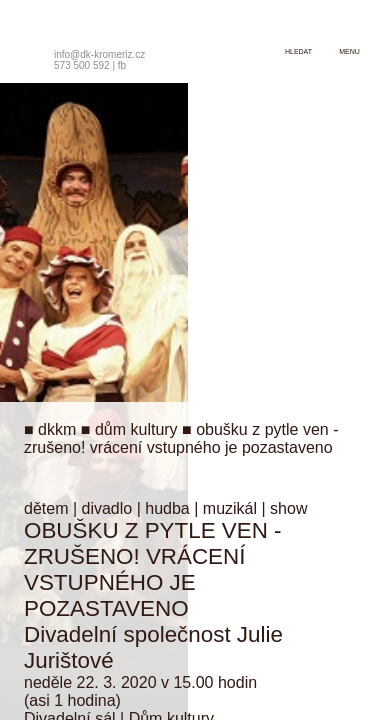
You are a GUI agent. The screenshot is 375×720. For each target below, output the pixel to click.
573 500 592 (82, 65)
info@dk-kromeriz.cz (99, 54)
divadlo (107, 508)
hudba (167, 508)
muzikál (230, 508)
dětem (46, 508)
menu (349, 51)
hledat (298, 51)
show (288, 508)
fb (122, 65)
